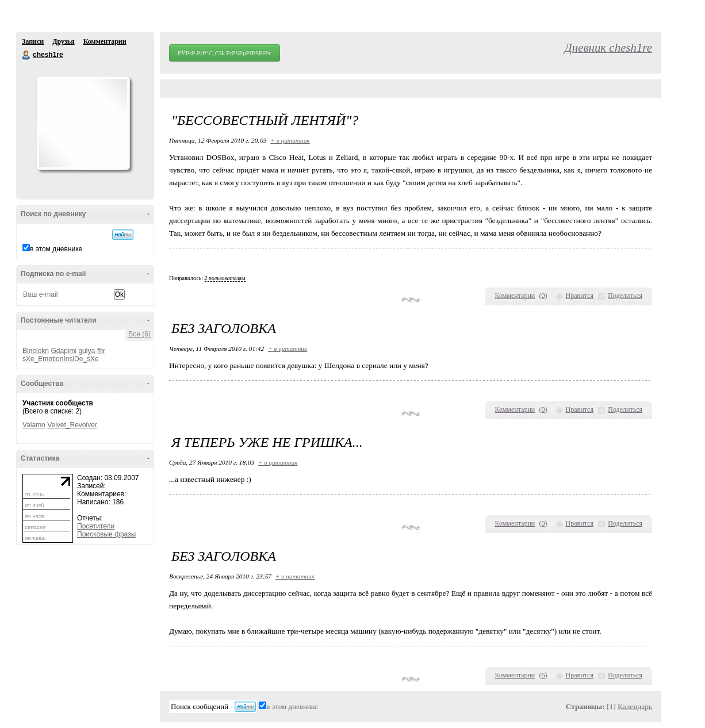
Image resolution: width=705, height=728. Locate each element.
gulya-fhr (92, 351)
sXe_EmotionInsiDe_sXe (61, 359)
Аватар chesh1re (83, 123)
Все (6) (139, 334)
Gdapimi (64, 351)
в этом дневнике (56, 249)
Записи (33, 41)
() (543, 296)
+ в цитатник (290, 140)
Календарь (635, 706)
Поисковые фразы (106, 534)
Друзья (63, 41)
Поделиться (625, 296)
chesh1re (26, 55)
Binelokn (36, 351)
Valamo (34, 425)
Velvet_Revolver (72, 425)
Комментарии (105, 41)
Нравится (580, 296)
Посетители (96, 526)
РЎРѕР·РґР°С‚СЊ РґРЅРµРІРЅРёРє (225, 53)
